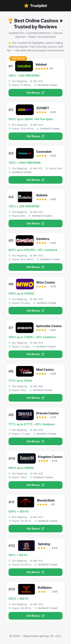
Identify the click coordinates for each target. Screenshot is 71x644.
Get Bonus (36, 93)
